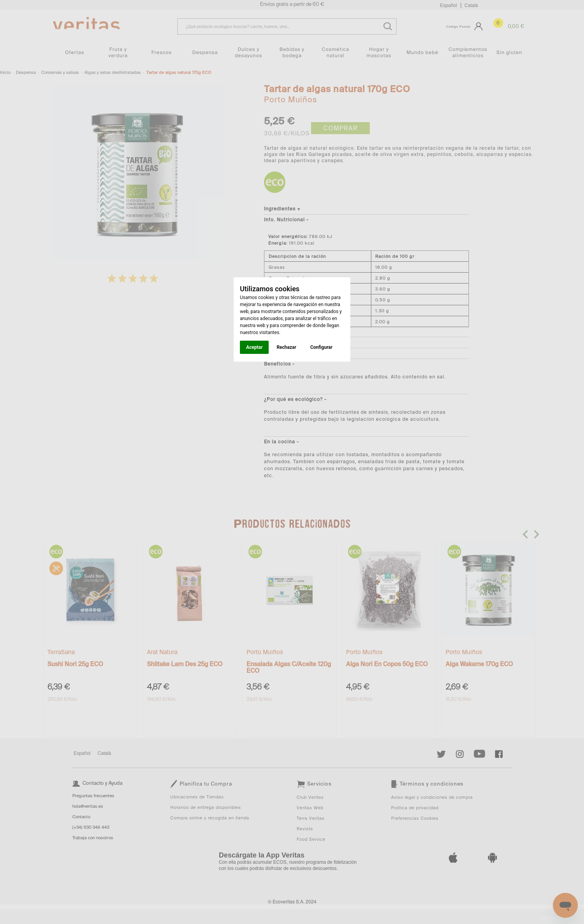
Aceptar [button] (254, 347)
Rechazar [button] (286, 347)
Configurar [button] (321, 347)
